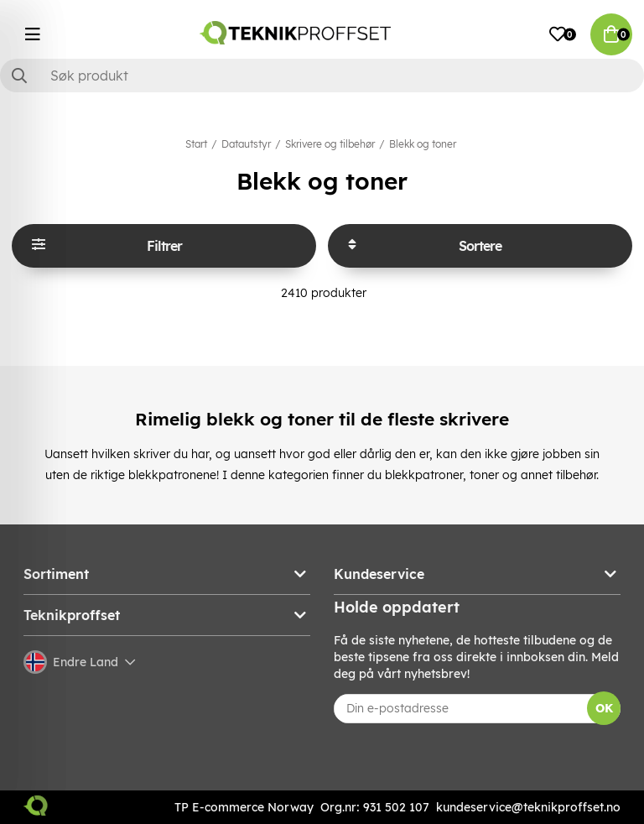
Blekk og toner (423, 144)
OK (604, 708)
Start (196, 144)
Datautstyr (246, 144)
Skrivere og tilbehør (330, 144)
